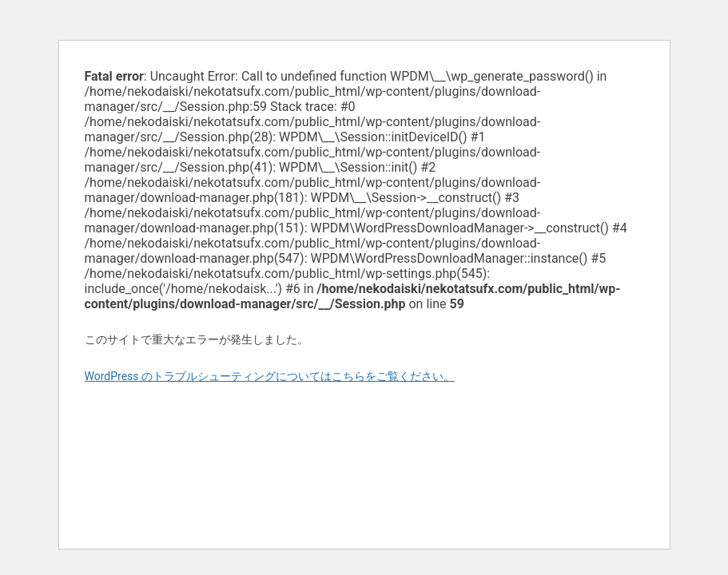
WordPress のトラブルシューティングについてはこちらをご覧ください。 (270, 376)
